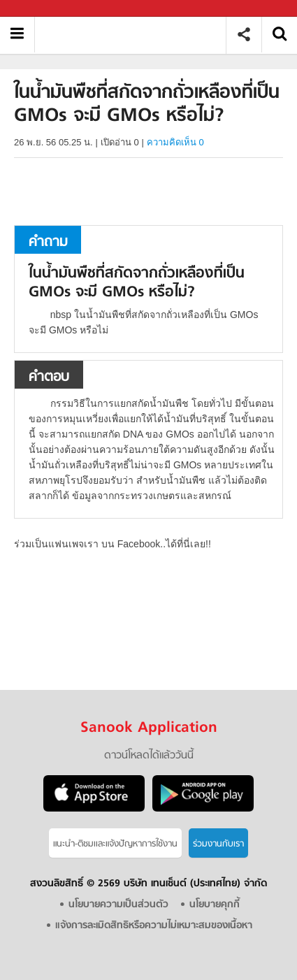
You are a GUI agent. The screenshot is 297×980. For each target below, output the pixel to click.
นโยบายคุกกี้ (215, 905)
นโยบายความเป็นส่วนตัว (118, 905)
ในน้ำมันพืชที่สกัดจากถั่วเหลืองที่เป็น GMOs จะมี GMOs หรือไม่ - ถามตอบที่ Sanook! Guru (135, 35)
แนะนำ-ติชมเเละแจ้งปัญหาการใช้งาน (115, 844)
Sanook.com (42, 9)
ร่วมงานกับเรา (218, 844)
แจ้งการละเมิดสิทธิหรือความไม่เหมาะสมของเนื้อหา (154, 926)
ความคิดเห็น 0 (175, 142)
